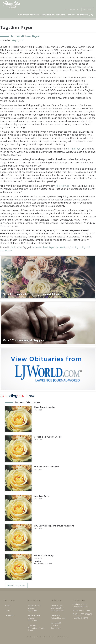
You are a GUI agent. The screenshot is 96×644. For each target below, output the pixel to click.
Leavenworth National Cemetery (59, 617)
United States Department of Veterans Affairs (58, 608)
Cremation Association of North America (36, 628)
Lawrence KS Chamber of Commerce (56, 625)
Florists (8, 605)
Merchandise (48, 15)
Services (34, 15)
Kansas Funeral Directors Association (34, 618)
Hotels (8, 610)
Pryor (85, 247)
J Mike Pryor (75, 149)
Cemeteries (10, 615)
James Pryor (62, 247)
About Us (71, 15)
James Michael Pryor (25, 36)
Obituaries (23, 15)
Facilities (60, 15)
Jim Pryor (76, 247)
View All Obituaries (16, 586)
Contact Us (83, 15)
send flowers (87, 9)
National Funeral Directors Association (34, 608)
